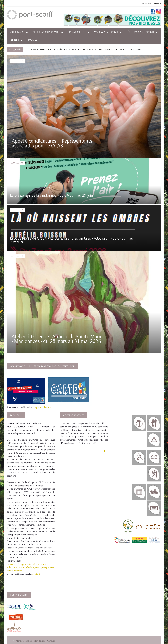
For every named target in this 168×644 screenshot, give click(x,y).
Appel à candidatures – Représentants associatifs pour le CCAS (52, 143)
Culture (14, 40)
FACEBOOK (146, 3)
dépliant (36, 574)
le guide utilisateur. (43, 407)
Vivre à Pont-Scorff (106, 32)
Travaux (32, 40)
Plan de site (39, 641)
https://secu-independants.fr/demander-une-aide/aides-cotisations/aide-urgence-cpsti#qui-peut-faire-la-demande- (30, 567)
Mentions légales (24, 641)
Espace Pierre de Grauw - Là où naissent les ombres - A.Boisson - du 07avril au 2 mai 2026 (72, 240)
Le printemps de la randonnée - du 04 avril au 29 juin (52, 195)
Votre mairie (17, 32)
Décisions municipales (46, 32)
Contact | (52, 641)
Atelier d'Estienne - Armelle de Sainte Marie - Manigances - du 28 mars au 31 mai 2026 (57, 339)
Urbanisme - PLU (77, 32)
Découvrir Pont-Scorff (140, 32)
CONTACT (157, 3)
